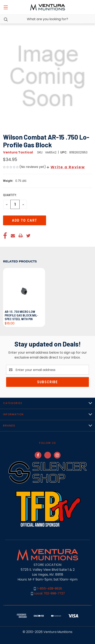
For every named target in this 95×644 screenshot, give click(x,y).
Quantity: (10, 195)
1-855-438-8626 (50, 588)
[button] (66, 167)
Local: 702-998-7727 (50, 593)
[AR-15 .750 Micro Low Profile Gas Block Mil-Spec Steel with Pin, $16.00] (24, 288)
